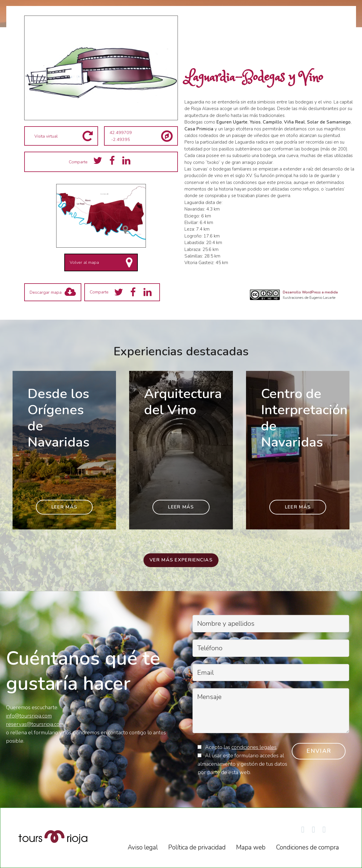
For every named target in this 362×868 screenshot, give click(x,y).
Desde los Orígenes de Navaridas (58, 418)
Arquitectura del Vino (183, 402)
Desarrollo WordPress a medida (310, 292)
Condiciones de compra (307, 847)
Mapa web (251, 847)
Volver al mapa (84, 262)
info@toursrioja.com (29, 716)
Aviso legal (143, 847)
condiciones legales (254, 747)
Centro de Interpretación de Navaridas (304, 418)
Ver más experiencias (181, 560)
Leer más (64, 507)
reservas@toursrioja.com (35, 724)
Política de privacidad (197, 847)
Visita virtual (46, 136)
